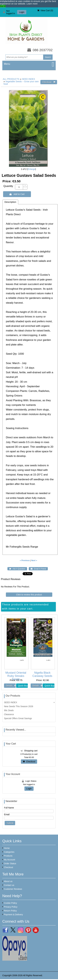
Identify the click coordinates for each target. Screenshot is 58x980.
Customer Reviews (13, 889)
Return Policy (10, 911)
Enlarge (32, 169)
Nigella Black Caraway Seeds (42, 674)
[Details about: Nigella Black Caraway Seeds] (37, 686)
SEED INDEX (29, 79)
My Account (9, 860)
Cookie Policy (10, 903)
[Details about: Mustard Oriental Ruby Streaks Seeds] (10, 686)
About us (8, 881)
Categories (9, 852)
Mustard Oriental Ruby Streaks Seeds (16, 676)
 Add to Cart (17, 194)
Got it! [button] (3, 6)
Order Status (10, 863)
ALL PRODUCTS (11, 79)
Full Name (9, 808)
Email (7, 814)
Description (10, 202)
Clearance (9, 714)
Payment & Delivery (13, 915)
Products (8, 856)
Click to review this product (29, 595)
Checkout (29, 762)
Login (22, 12)
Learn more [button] (32, 4)
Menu (7, 64)
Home (7, 848)
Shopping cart (31, 751)
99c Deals (9, 710)
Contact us (9, 885)
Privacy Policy (11, 907)
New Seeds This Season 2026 (19, 706)
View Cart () (45, 10)
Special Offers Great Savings (18, 718)
